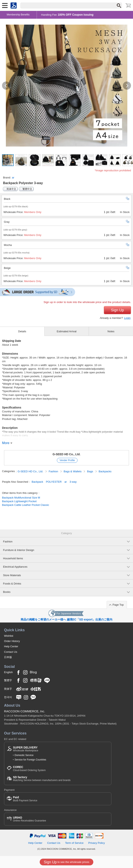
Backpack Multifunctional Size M (21, 498)
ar (13, 178)
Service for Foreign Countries (30, 760)
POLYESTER (54, 482)
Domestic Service (24, 755)
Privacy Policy (97, 843)
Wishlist (9, 636)
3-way (73, 482)
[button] (6, 86)
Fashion (54, 471)
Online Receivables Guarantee (29, 819)
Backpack (37, 482)
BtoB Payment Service (25, 799)
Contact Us (11, 652)
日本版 (8, 657)
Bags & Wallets (73, 471)
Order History (12, 641)
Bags (90, 471)
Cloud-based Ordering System (29, 769)
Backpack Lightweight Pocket (19, 501)
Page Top (118, 605)
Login (127, 318)
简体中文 (11, 189)
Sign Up (117, 310)
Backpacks (105, 471)
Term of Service (74, 843)
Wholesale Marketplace (26, 749)
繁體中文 (27, 189)
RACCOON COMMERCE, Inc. (25, 711)
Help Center (11, 646)
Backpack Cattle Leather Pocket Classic (26, 505)
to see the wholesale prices (66, 862)
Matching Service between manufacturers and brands (42, 779)
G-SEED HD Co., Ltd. (67, 454)
